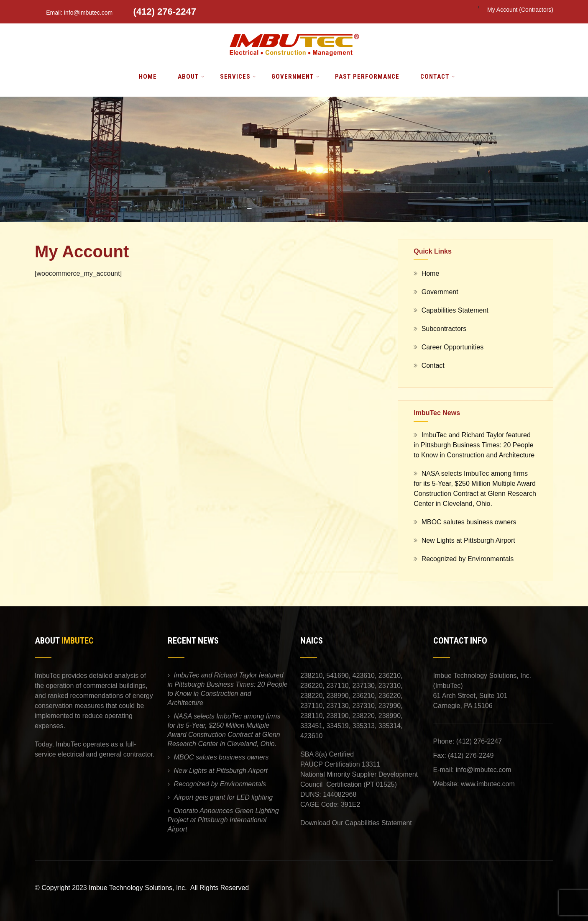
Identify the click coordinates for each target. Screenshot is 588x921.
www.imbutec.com (488, 784)
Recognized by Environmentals (468, 559)
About (191, 77)
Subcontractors (444, 329)
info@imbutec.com (484, 770)
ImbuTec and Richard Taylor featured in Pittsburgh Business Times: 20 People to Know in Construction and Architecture (474, 445)
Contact (438, 77)
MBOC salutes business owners (469, 522)
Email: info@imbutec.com (74, 13)
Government (296, 77)
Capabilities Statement (455, 310)
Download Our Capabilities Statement (356, 823)
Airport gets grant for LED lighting (224, 797)
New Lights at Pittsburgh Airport (468, 540)
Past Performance (367, 77)
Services (238, 77)
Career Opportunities (453, 347)
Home (148, 77)
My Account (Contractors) (520, 10)
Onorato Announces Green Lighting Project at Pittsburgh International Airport (223, 820)
